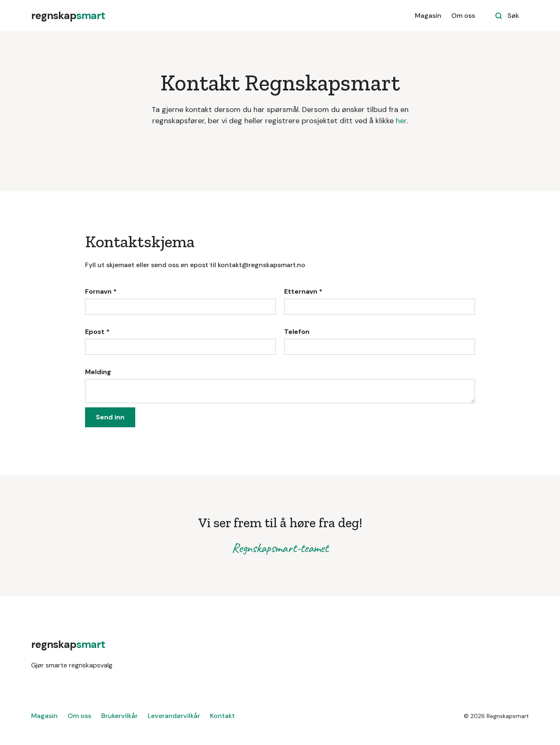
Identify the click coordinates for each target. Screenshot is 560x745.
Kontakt (222, 716)
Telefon (297, 332)
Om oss (463, 16)
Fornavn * (101, 291)
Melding (98, 372)
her (401, 121)
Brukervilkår (119, 716)
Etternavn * (303, 291)
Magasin (428, 16)
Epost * (97, 332)
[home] (68, 16)
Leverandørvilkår (174, 716)
